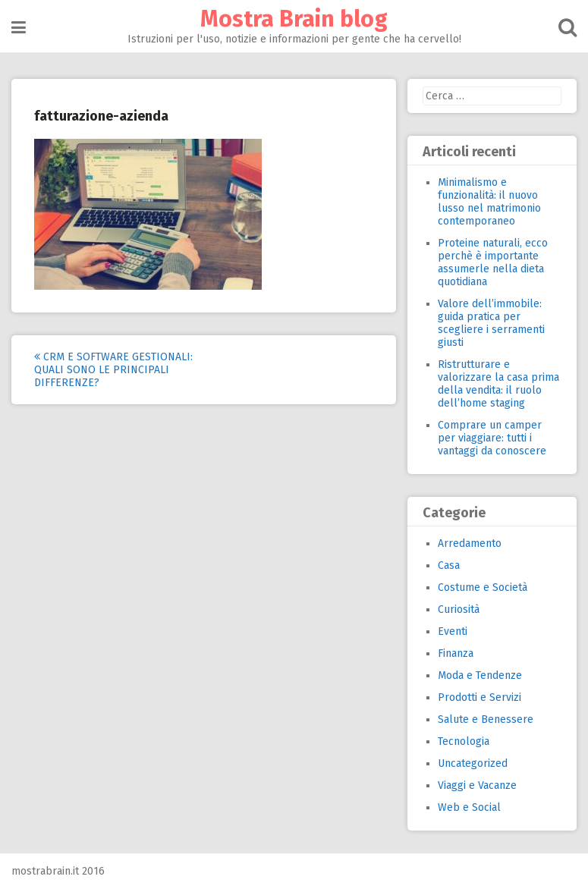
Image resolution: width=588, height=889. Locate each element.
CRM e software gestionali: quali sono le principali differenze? (113, 370)
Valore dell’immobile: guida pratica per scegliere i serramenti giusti (491, 323)
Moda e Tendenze (480, 675)
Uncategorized (473, 763)
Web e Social (469, 807)
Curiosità (459, 609)
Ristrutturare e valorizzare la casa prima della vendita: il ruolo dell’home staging (498, 384)
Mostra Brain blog (294, 19)
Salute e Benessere (486, 719)
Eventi (453, 631)
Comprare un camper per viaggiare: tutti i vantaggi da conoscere (492, 438)
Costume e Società (483, 587)
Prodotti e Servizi (480, 697)
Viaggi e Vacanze (477, 785)
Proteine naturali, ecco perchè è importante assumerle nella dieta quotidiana (493, 262)
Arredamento (470, 543)
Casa (449, 565)
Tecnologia (464, 741)
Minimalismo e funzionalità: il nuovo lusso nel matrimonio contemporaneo (489, 202)
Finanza (456, 653)
